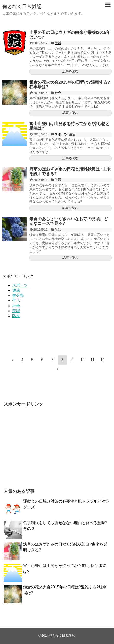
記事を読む (70, 71)
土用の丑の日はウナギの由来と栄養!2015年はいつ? (70, 35)
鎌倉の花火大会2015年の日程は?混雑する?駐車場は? (70, 85)
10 (83, 360)
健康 (16, 290)
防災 (16, 316)
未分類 (18, 295)
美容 (16, 311)
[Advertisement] (27, 334)
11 (93, 360)
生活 (58, 43)
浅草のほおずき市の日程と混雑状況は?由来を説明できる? (70, 171)
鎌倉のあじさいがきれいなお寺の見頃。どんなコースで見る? (69, 221)
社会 (58, 93)
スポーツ (61, 134)
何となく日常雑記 (22, 6)
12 (103, 360)
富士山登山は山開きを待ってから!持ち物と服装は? (69, 126)
